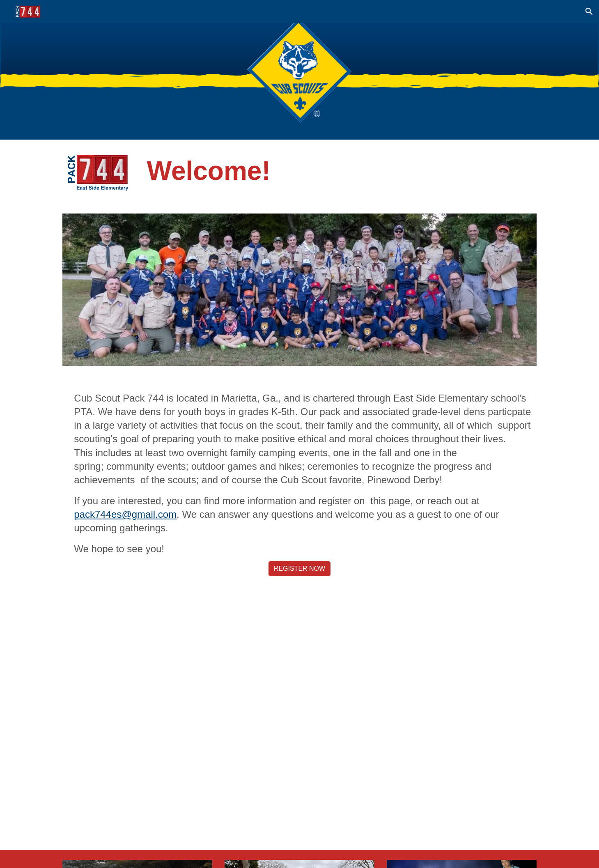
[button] (589, 11)
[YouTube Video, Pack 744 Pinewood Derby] (299, 718)
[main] (340, 171)
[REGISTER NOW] (299, 569)
